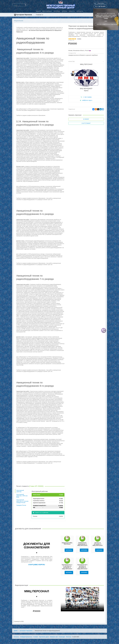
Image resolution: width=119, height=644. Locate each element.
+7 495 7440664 (87, 97)
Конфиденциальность (26, 637)
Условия (36, 637)
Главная (40, 15)
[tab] (86, 82)
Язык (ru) (69, 637)
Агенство (86, 62)
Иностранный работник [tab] (20, 491)
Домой (16, 631)
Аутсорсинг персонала (24, 15)
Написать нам (54, 637)
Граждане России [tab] (21, 505)
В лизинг (86, 119)
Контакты (16, 637)
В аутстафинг (86, 123)
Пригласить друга (44, 637)
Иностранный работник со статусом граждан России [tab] (22, 501)
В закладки (62, 637)
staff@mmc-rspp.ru (87, 100)
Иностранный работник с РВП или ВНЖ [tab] (22, 496)
